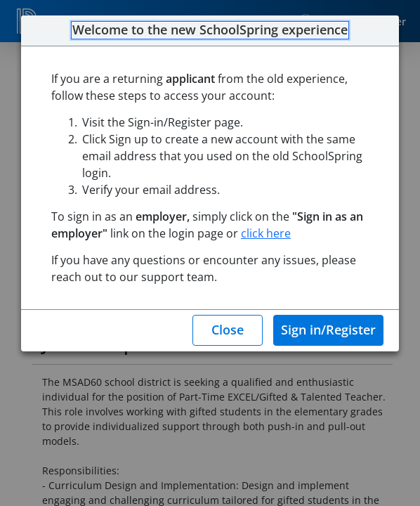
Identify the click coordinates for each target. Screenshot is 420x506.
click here (266, 233)
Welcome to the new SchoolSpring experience (210, 30)
